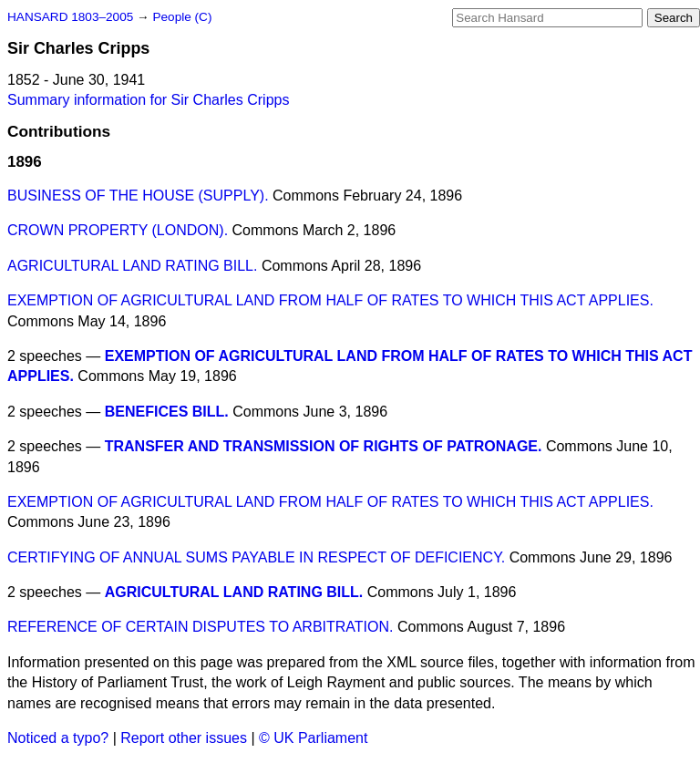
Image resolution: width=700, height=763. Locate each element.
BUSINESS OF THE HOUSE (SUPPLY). (138, 196)
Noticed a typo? (58, 738)
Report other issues (184, 738)
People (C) (182, 17)
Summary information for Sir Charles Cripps (148, 100)
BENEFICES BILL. (167, 412)
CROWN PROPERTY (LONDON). (118, 230)
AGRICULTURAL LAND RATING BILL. (132, 266)
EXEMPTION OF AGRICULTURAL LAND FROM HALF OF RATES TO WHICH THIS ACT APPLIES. (330, 300)
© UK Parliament (313, 738)
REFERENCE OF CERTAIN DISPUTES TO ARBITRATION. (200, 627)
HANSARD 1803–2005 (70, 17)
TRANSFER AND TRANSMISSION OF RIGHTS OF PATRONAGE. (324, 446)
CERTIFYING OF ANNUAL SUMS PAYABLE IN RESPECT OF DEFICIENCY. (256, 557)
